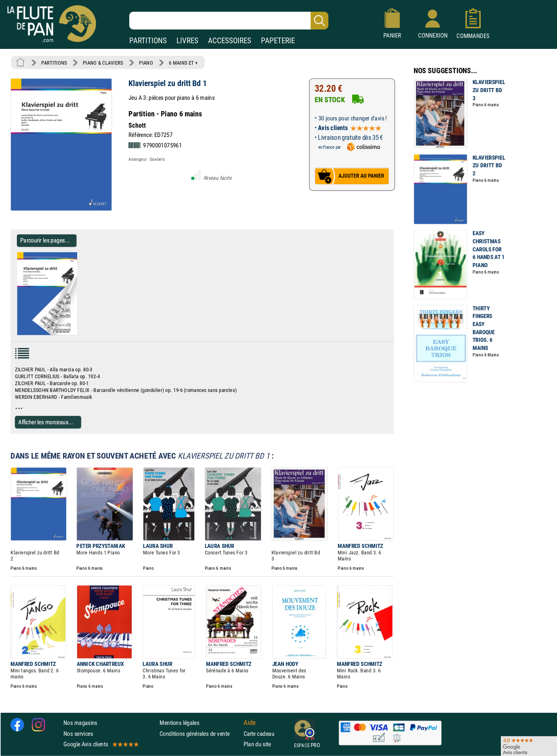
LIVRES (187, 41)
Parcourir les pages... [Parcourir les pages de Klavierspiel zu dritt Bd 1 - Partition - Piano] (45, 240)
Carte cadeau (259, 734)
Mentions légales (179, 723)
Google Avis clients (101, 744)
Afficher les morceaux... (46, 422)
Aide (250, 723)
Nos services (78, 734)
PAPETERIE (278, 41)
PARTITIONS (148, 41)
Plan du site (257, 744)
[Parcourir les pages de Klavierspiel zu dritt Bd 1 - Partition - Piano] (80, 333)
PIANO (146, 63)
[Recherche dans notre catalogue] (229, 21)
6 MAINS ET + (183, 63)
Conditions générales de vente (200, 734)
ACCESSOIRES (230, 41)
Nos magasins (80, 723)
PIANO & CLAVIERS (103, 63)
